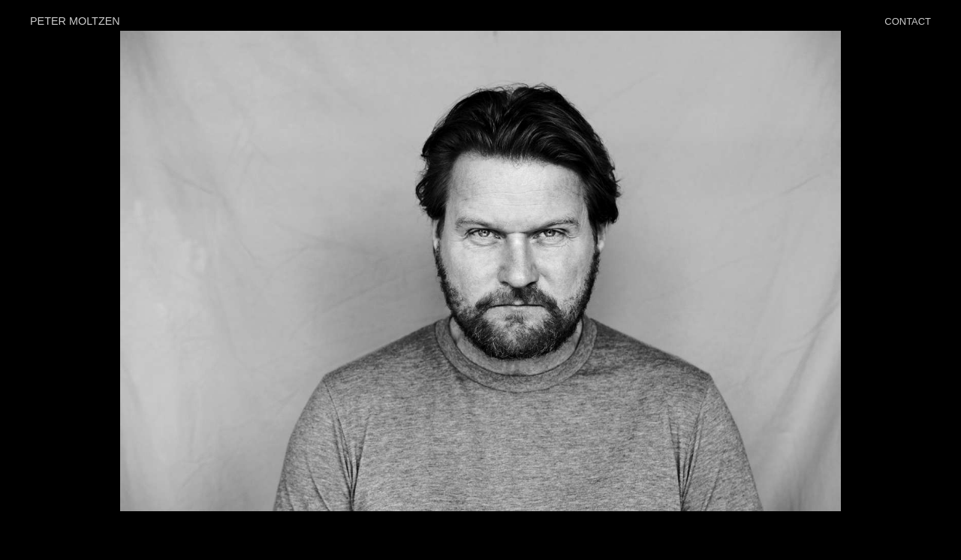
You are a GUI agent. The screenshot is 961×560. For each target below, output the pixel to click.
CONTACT (908, 21)
